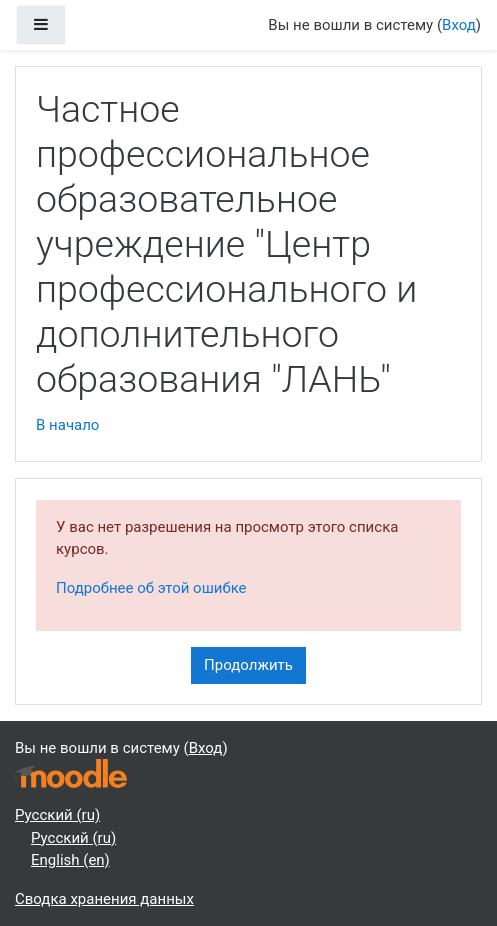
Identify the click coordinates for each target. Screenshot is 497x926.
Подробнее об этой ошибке (151, 588)
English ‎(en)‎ (70, 860)
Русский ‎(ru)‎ (57, 815)
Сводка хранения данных (104, 899)
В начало (67, 425)
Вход (459, 25)
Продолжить (248, 665)
